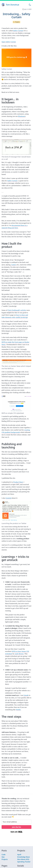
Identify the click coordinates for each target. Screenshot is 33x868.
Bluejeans (22, 116)
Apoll (19, 855)
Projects (17, 22)
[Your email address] (16, 822)
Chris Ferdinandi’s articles (17, 310)
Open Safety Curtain (9, 42)
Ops (3, 857)
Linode (26, 695)
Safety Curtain (18, 31)
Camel (13, 265)
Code (4, 855)
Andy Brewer (19, 654)
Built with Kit (16, 832)
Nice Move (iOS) (23, 859)
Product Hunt (18, 482)
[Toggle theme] (30, 5)
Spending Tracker (24, 862)
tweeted (8, 498)
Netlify (18, 710)
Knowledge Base (24, 857)
